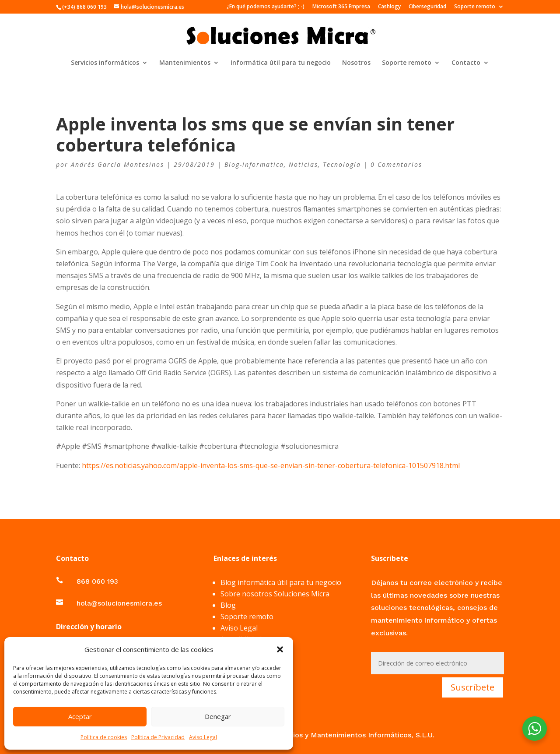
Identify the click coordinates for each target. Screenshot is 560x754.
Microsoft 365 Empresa (341, 7)
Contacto (466, 63)
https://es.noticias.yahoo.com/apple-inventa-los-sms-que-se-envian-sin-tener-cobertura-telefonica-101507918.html (271, 465)
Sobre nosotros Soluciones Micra (275, 594)
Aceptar (80, 716)
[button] (280, 649)
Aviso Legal (203, 737)
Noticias (303, 164)
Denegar (218, 716)
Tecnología (342, 164)
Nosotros (356, 63)
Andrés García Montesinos (117, 164)
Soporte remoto (475, 7)
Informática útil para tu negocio (281, 63)
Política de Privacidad (158, 737)
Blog (228, 605)
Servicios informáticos (105, 63)
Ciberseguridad (427, 7)
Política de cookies (104, 737)
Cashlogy (389, 7)
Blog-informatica (254, 164)
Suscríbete (472, 687)
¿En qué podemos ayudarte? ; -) (266, 7)
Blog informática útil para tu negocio (281, 582)
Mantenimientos (185, 63)
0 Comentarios (396, 164)
